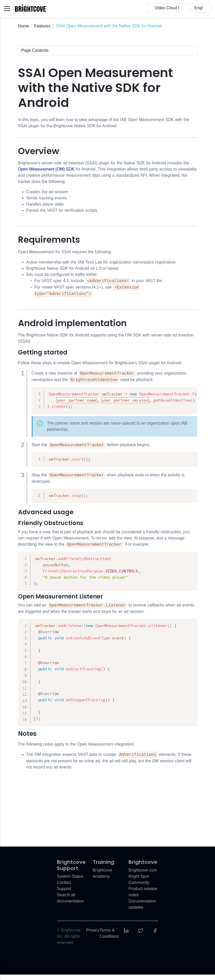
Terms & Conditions (109, 939)
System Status (70, 882)
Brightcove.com (143, 876)
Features (42, 26)
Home (24, 26)
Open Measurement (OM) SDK (46, 169)
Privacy (93, 936)
